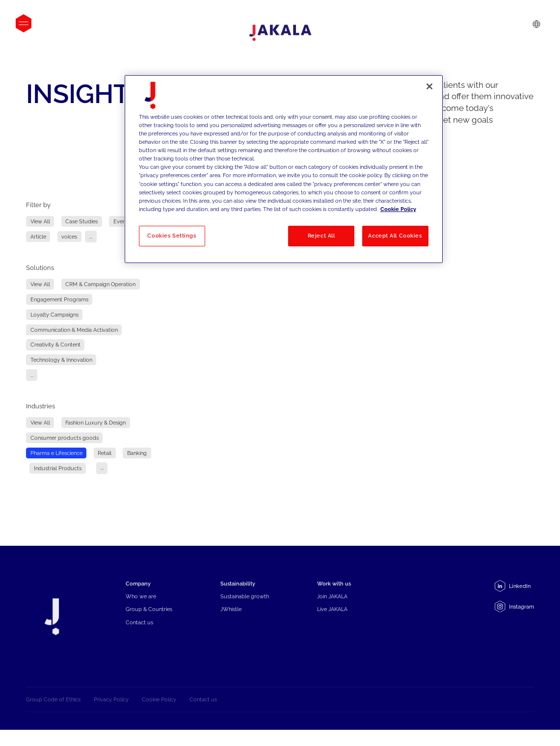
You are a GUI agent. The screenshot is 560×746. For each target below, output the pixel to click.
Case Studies (81, 222)
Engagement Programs (59, 299)
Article (38, 237)
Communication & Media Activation (74, 330)
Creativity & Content (55, 345)
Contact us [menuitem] (139, 632)
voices (69, 237)
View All (40, 222)
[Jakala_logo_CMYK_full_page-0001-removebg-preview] (280, 33)
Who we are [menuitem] (141, 607)
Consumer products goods (65, 438)
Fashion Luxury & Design (95, 423)
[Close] (429, 86)
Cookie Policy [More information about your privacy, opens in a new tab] (398, 209)
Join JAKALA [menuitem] (332, 607)
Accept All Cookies (395, 236)
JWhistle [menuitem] (231, 620)
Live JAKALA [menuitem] (332, 620)
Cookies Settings (172, 236)
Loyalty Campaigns (54, 314)
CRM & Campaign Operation (100, 284)
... (91, 237)
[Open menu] (24, 23)
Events (122, 222)
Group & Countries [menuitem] (149, 620)
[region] (284, 169)
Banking (137, 453)
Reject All (321, 236)
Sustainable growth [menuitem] (245, 607)
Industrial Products (58, 468)
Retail (105, 453)
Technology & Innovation (61, 360)
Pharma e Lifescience (56, 453)
